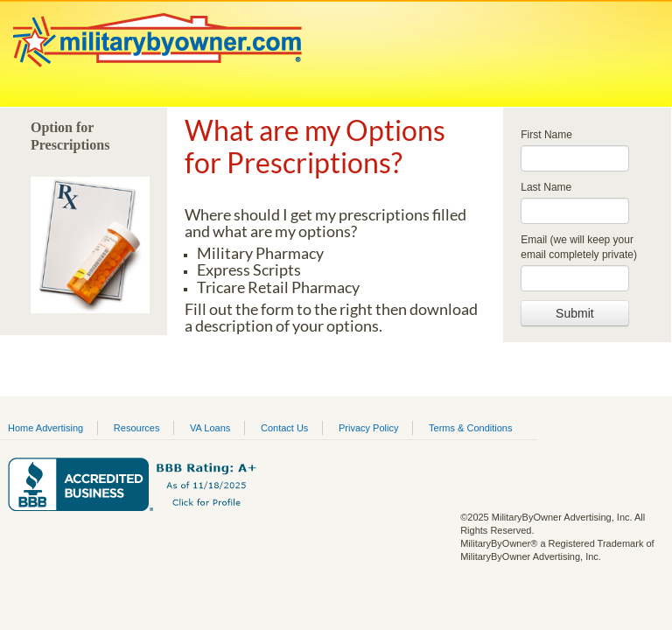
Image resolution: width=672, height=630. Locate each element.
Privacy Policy (368, 428)
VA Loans (210, 428)
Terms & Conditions (470, 428)
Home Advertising (45, 428)
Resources (137, 428)
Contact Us (284, 428)
